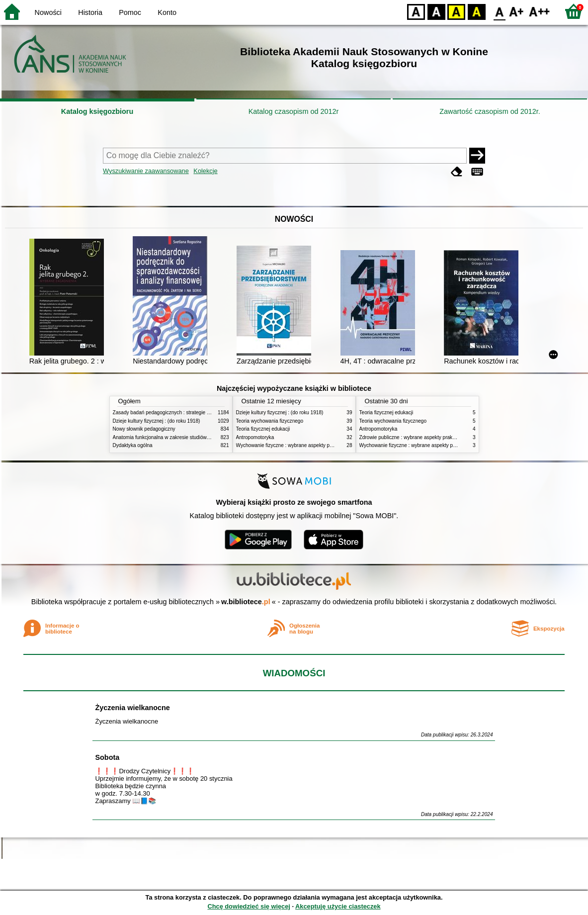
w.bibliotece (246, 602)
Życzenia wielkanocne (132, 708)
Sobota (107, 757)
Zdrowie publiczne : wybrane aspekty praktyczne (413, 437)
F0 (499, 11)
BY (476, 11)
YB (456, 11)
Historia (90, 12)
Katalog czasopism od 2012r (294, 111)
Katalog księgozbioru (97, 111)
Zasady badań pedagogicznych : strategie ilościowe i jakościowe (184, 412)
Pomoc (130, 12)
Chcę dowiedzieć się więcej (249, 906)
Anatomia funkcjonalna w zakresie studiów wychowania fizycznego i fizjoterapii (200, 437)
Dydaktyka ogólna (133, 445)
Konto (167, 12)
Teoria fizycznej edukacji (263, 429)
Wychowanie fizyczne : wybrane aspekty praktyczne (294, 445)
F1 (517, 11)
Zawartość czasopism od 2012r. (490, 111)
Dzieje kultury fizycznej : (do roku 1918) (157, 421)
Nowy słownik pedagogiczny (144, 429)
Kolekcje (205, 171)
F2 (540, 11)
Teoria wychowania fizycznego (270, 421)
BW (436, 11)
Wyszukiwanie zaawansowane (146, 171)
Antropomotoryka (255, 437)
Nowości (48, 12)
